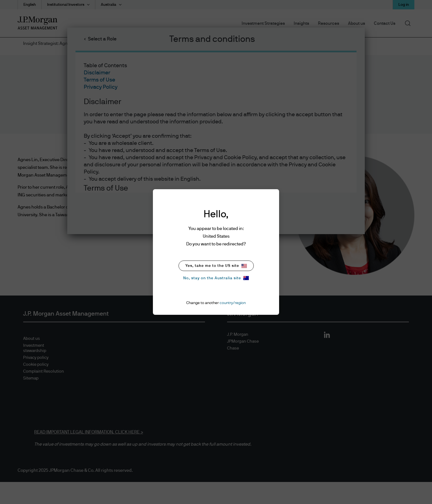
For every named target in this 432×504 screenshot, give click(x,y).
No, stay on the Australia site (216, 278)
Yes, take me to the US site (216, 266)
